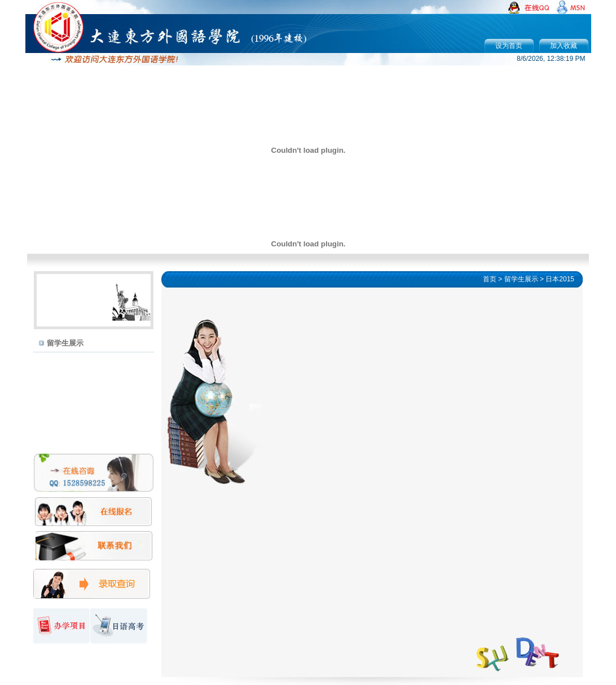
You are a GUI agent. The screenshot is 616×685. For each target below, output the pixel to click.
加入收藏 (564, 46)
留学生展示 (65, 343)
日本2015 (560, 279)
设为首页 (509, 46)
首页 (490, 279)
